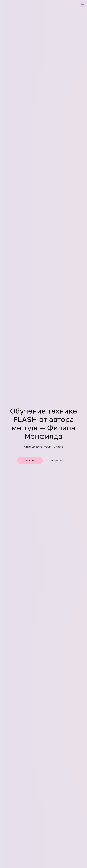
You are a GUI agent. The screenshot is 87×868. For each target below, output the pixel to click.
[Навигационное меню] (82, 5)
